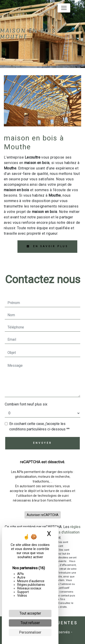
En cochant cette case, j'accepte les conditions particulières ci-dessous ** (39, 426)
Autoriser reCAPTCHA (43, 515)
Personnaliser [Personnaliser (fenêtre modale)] (30, 632)
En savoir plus (47, 246)
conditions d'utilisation (62, 532)
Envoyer (42, 443)
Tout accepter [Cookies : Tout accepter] (30, 613)
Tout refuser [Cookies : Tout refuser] (30, 623)
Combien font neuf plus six (26, 404)
